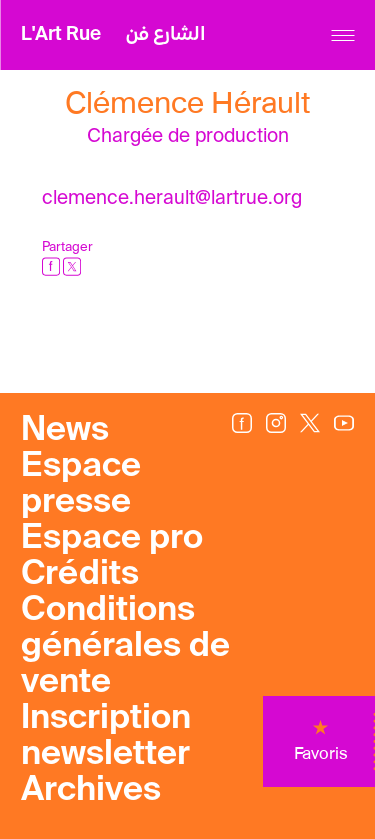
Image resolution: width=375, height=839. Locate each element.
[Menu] (342, 35)
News (65, 431)
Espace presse (81, 485)
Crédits (80, 575)
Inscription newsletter (106, 737)
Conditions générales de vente (125, 647)
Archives (91, 791)
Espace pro (112, 539)
